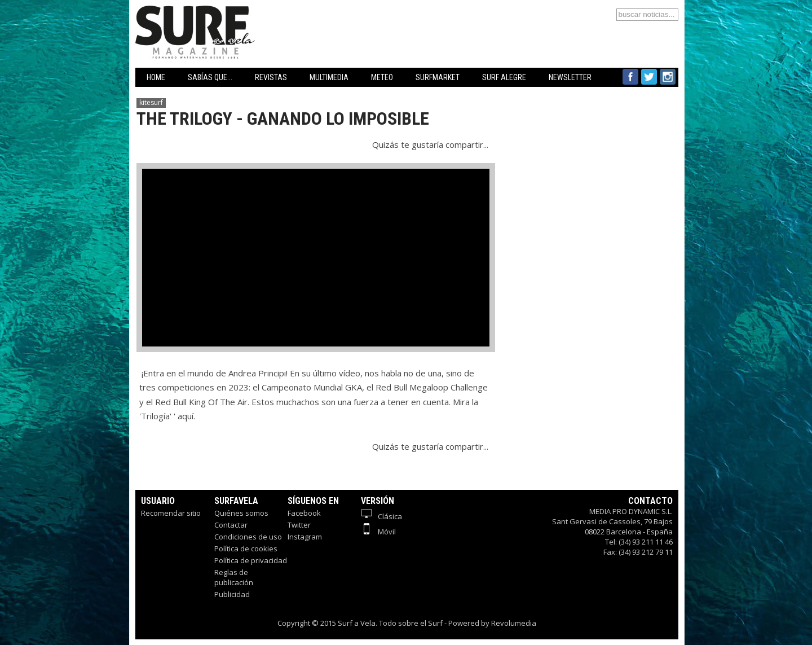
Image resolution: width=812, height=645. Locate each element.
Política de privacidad (251, 560)
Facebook (304, 513)
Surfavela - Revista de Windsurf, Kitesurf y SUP (250, 16)
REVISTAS (271, 77)
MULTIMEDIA (329, 77)
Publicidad (232, 594)
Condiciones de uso (248, 537)
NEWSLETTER (570, 77)
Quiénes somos (241, 513)
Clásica (381, 516)
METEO (382, 77)
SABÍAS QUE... (210, 77)
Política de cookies (246, 549)
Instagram (305, 537)
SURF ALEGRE (504, 77)
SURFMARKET (438, 77)
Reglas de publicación (234, 577)
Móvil (378, 532)
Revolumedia (514, 623)
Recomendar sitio (171, 513)
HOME (156, 77)
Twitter (299, 525)
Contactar (231, 525)
